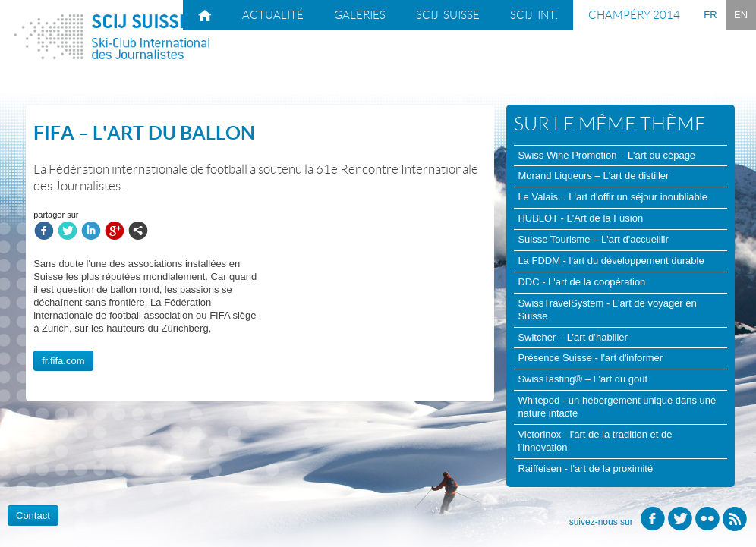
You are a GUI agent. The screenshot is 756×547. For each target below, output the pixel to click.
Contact (33, 516)
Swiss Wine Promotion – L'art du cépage (606, 155)
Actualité (273, 15)
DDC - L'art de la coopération (581, 282)
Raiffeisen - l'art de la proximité (585, 468)
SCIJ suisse (448, 15)
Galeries (360, 15)
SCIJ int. (534, 15)
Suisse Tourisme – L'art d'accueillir (593, 239)
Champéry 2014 (634, 15)
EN (741, 15)
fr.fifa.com (63, 361)
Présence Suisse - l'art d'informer (590, 358)
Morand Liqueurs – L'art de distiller (593, 176)
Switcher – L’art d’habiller (573, 337)
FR (710, 15)
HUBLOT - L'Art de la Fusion (580, 218)
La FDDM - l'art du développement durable (611, 261)
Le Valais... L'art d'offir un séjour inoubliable (612, 197)
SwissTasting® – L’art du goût (583, 379)
